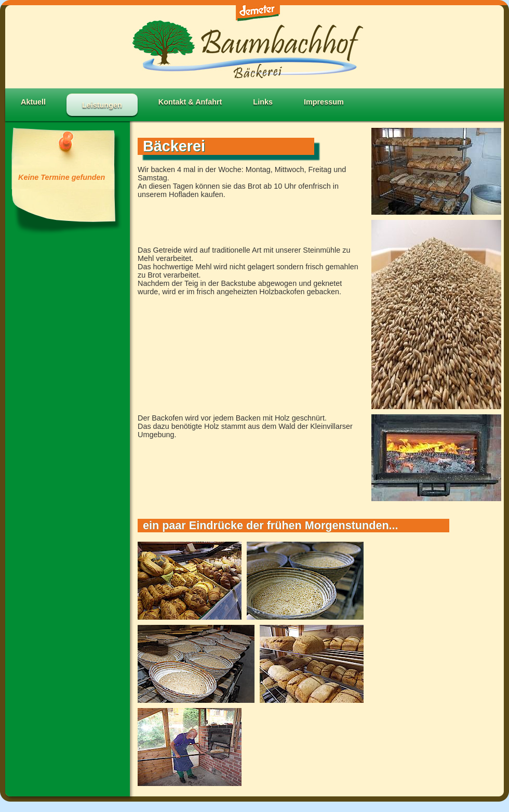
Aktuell (33, 102)
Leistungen (102, 105)
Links (263, 102)
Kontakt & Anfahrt (190, 102)
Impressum (324, 102)
